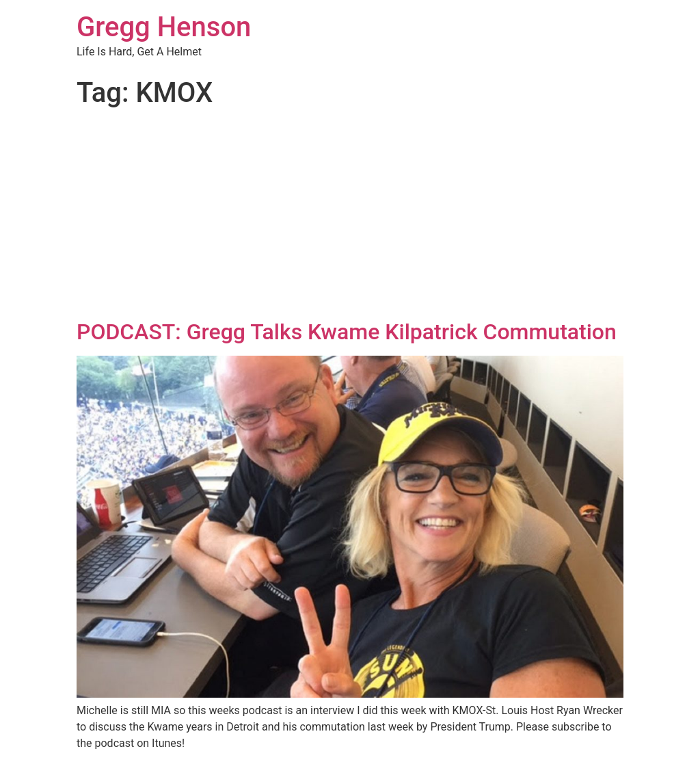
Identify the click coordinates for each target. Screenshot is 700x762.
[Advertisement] (350, 216)
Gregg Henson (164, 27)
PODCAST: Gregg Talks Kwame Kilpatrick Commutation (347, 332)
